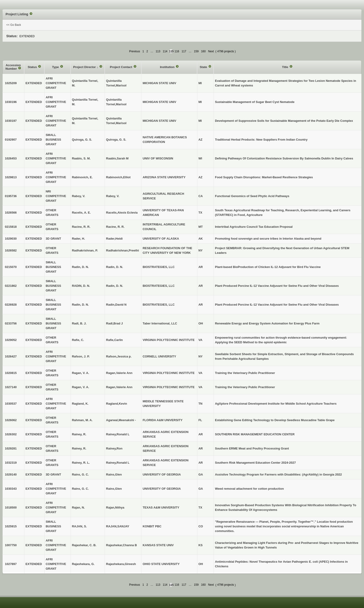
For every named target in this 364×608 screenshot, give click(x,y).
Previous (135, 51)
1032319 (11, 463)
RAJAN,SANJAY (118, 526)
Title (286, 67)
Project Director (85, 67)
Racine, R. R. (115, 227)
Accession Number (13, 67)
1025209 (11, 83)
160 (203, 51)
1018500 (11, 507)
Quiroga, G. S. (116, 140)
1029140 (11, 474)
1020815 (11, 373)
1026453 (11, 158)
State (204, 67)
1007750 (11, 545)
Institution (168, 67)
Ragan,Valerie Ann (119, 373)
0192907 (11, 140)
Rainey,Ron (114, 448)
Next (211, 51)
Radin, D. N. (115, 267)
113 (158, 51)
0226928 (11, 305)
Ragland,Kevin (117, 404)
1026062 (11, 420)
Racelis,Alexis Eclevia (122, 213)
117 (184, 51)
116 (177, 51)
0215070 (11, 267)
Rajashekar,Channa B (122, 545)
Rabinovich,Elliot (118, 177)
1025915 (11, 526)
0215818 (11, 227)
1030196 (11, 102)
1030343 (11, 489)
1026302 (11, 434)
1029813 (11, 177)
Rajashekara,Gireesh (121, 564)
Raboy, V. (113, 196)
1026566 (11, 213)
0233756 (11, 323)
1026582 (11, 250)
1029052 (11, 340)
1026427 (11, 356)
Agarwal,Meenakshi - (121, 420)
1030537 (11, 404)
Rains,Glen (114, 474)
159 (196, 51)
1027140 (11, 387)
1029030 (11, 239)
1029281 (11, 448)
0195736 (11, 196)
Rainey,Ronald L (118, 434)
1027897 (11, 564)
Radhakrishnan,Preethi (123, 250)
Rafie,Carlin (114, 340)
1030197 (11, 121)
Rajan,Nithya (115, 507)
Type (56, 67)
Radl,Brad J (114, 323)
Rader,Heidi (114, 239)
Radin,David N (116, 305)
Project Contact (121, 67)
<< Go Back (14, 25)
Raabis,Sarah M (117, 158)
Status (33, 67)
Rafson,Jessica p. (119, 356)
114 (165, 51)
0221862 (11, 286)
